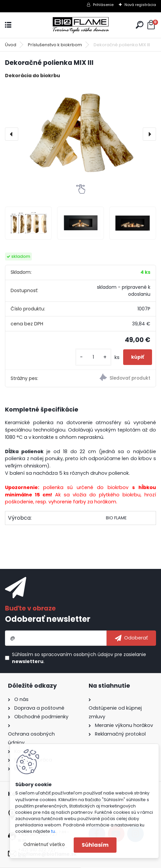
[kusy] (93, 357)
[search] (140, 25)
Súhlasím (95, 845)
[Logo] (81, 25)
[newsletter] (131, 638)
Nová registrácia (140, 5)
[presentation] (12, 134)
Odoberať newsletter (48, 619)
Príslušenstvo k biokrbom (55, 45)
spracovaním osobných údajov (77, 654)
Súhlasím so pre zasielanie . (79, 658)
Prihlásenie (103, 5)
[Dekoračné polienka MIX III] (80, 134)
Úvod (11, 45)
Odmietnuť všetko (44, 845)
